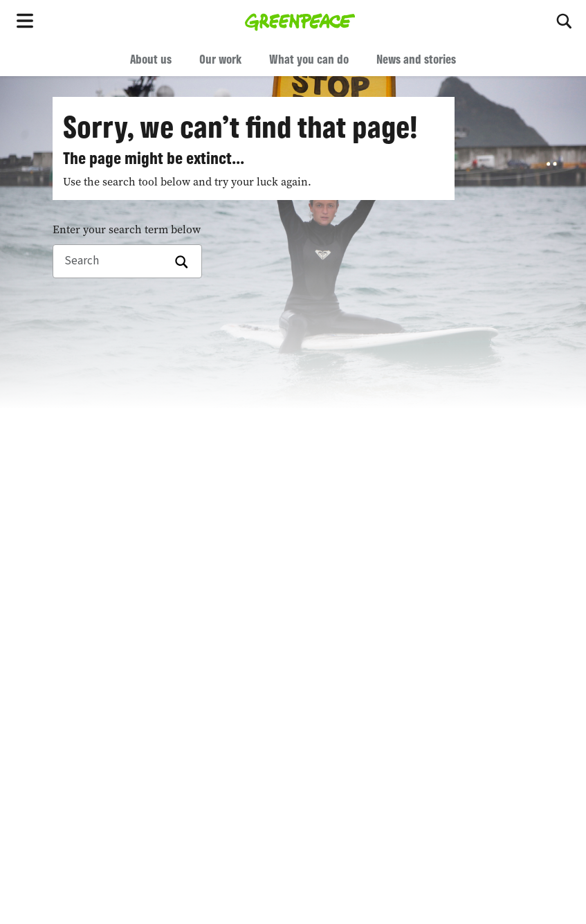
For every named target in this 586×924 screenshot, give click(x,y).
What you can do (309, 59)
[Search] (565, 21)
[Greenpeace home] (300, 21)
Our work (220, 59)
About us (151, 59)
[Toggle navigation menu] (28, 21)
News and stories (416, 59)
